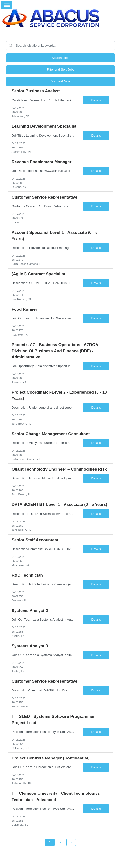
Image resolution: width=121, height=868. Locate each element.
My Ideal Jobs (60, 81)
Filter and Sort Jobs (60, 70)
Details (96, 100)
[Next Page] (71, 842)
